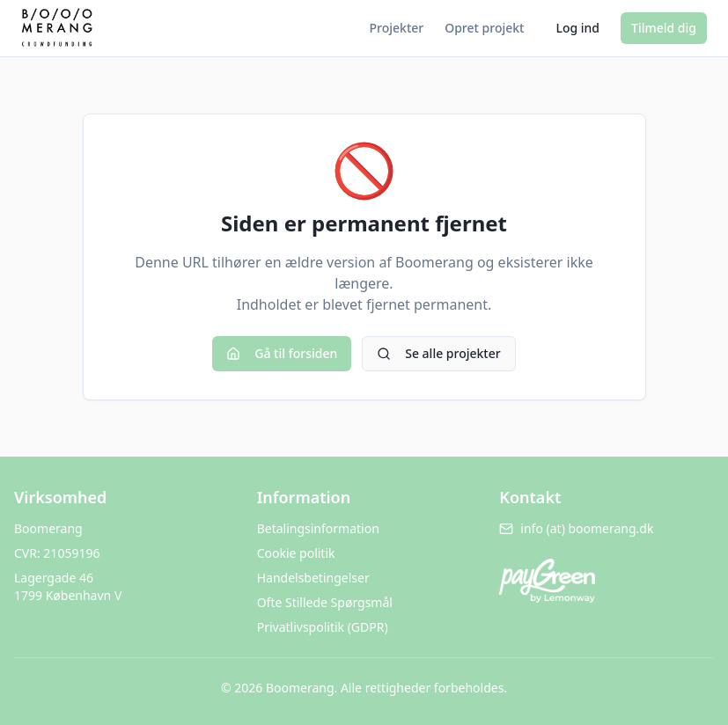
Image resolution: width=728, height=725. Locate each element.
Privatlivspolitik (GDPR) (323, 627)
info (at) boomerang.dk (576, 528)
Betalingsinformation (318, 528)
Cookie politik (296, 553)
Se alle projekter (438, 353)
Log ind (577, 28)
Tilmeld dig (664, 28)
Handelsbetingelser (313, 578)
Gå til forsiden (282, 353)
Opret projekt (484, 28)
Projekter (397, 28)
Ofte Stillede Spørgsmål (325, 602)
